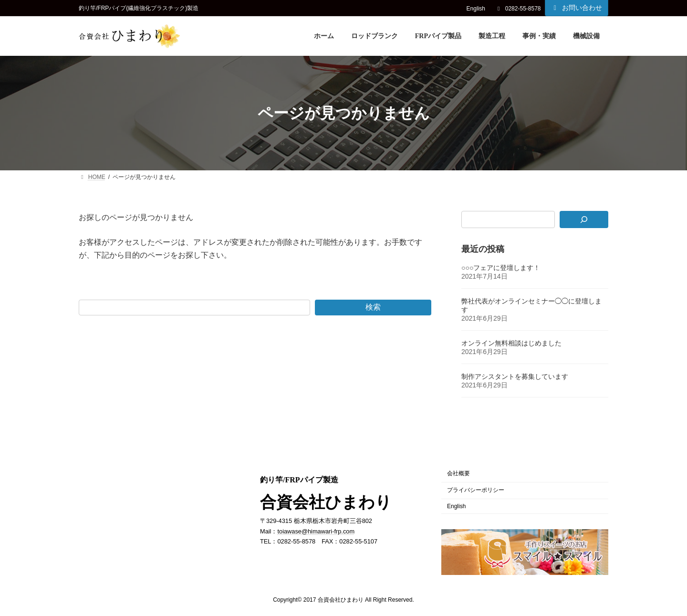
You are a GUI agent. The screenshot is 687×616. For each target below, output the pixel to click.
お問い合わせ (577, 8)
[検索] (584, 219)
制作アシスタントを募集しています (515, 377)
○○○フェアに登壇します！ (501, 268)
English (476, 9)
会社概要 (458, 473)
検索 (373, 307)
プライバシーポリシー (476, 490)
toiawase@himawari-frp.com (316, 531)
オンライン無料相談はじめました (511, 344)
